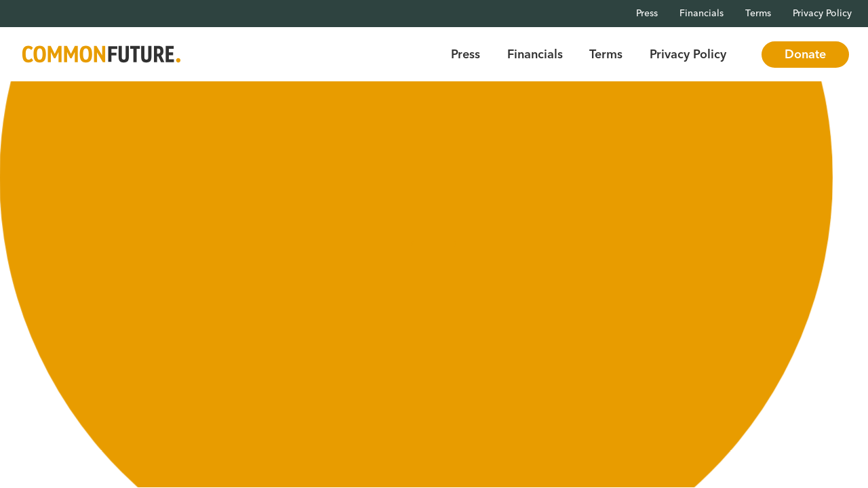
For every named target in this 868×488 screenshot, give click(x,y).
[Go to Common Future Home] (101, 55)
